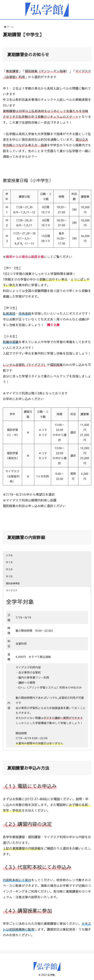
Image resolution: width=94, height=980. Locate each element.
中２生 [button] (9, 569)
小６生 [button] (9, 555)
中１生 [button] (9, 562)
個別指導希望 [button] (13, 583)
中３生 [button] (9, 576)
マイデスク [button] (12, 590)
